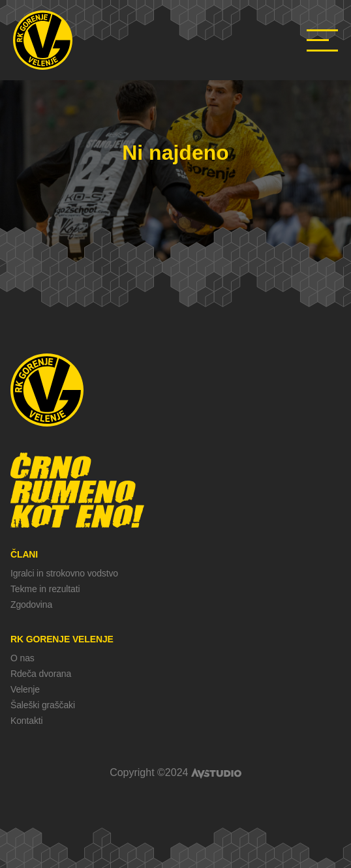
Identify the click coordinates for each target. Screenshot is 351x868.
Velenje (25, 689)
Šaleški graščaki (43, 705)
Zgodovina (31, 605)
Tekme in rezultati (45, 589)
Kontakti (26, 721)
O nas (23, 658)
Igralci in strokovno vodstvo (64, 573)
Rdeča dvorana (41, 674)
